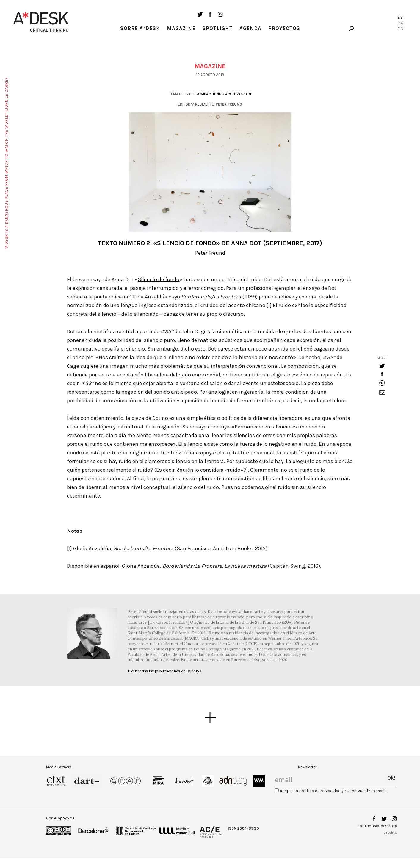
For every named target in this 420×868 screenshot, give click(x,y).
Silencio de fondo (159, 279)
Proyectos (284, 28)
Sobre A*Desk (140, 28)
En (401, 29)
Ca (401, 23)
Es (400, 17)
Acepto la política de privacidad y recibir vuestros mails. (334, 791)
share (382, 358)
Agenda (250, 28)
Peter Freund (210, 253)
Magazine (181, 28)
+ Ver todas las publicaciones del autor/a (165, 671)
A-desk (41, 22)
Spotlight (217, 28)
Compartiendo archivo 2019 (223, 94)
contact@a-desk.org (377, 826)
